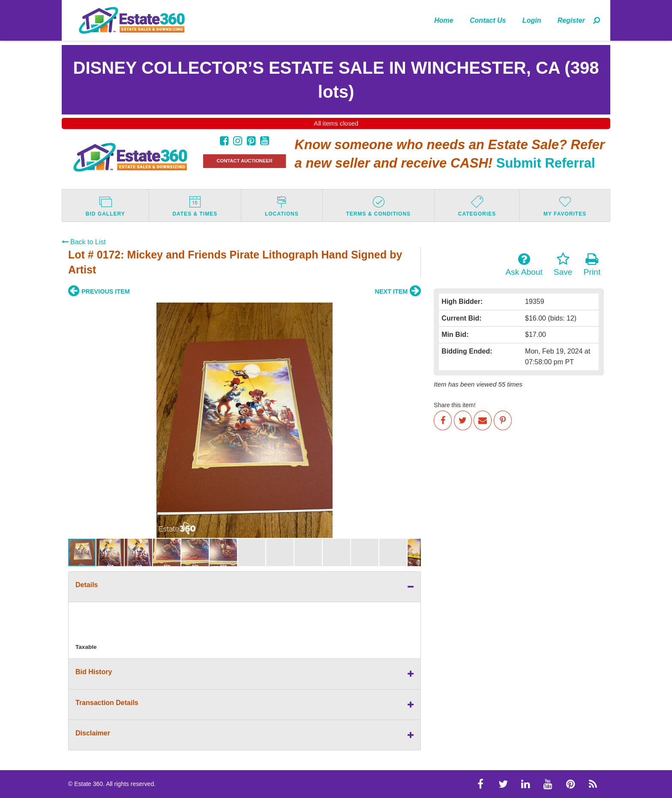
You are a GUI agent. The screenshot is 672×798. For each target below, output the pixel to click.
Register (571, 20)
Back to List (84, 242)
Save (563, 264)
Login (532, 20)
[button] (76, 420)
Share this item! (454, 405)
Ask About (524, 264)
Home (444, 20)
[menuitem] (444, 20)
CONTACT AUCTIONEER (244, 161)
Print (592, 264)
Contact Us (488, 20)
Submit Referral (546, 163)
